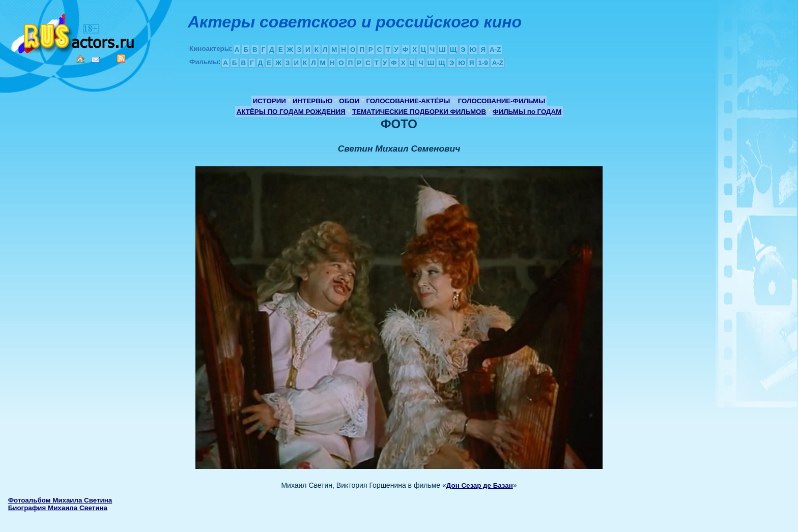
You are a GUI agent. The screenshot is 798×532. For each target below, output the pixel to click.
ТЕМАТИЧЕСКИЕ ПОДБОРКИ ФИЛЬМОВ (419, 112)
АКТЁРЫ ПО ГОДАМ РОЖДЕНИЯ (291, 112)
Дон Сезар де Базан (480, 485)
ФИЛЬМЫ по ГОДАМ (527, 112)
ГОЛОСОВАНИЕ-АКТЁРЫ (408, 101)
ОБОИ (349, 101)
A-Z (495, 50)
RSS (121, 58)
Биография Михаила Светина (58, 508)
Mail (96, 60)
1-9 (483, 63)
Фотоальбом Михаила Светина (60, 500)
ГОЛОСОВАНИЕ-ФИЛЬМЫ (502, 101)
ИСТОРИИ (269, 101)
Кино (74, 32)
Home (80, 59)
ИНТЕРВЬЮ (312, 101)
